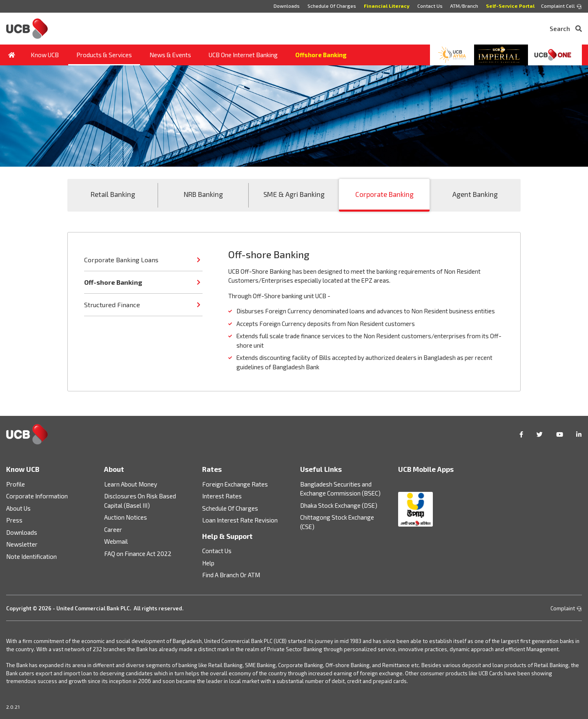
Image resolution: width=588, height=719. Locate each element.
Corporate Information (37, 496)
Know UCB (45, 55)
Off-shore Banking (113, 282)
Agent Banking (475, 194)
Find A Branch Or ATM (231, 575)
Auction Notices (126, 517)
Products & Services (104, 55)
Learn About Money (131, 484)
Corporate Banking (384, 194)
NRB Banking (203, 194)
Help (208, 563)
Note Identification (31, 556)
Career (113, 529)
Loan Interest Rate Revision (240, 520)
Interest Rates (222, 496)
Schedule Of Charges (331, 6)
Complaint (566, 608)
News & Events (170, 55)
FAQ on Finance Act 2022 (138, 554)
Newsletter (22, 544)
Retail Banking (113, 194)
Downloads (286, 6)
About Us (18, 508)
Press (14, 520)
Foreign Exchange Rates (235, 484)
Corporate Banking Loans (121, 260)
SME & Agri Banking (294, 194)
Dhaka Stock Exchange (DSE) (339, 505)
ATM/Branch (464, 6)
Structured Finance (112, 305)
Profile (16, 484)
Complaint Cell (561, 6)
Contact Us (430, 6)
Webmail (116, 541)
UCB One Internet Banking (243, 55)
